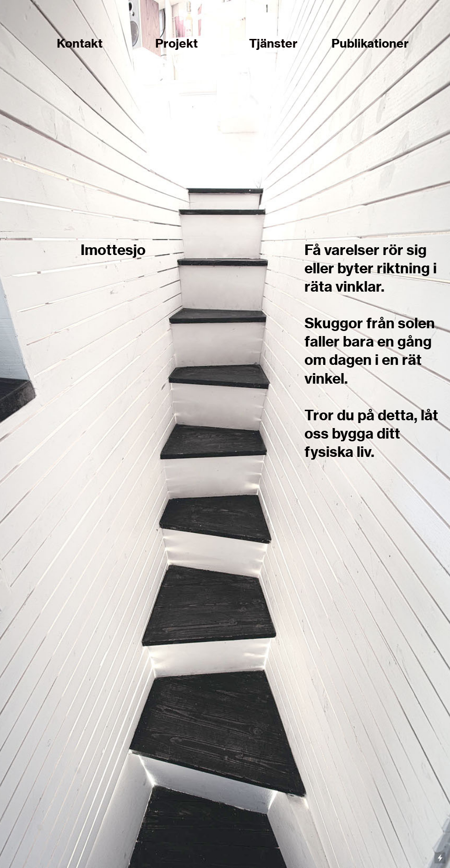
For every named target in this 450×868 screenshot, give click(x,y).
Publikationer (370, 43)
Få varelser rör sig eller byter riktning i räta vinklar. (371, 268)
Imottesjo (113, 250)
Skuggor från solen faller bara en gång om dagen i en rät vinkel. (370, 350)
